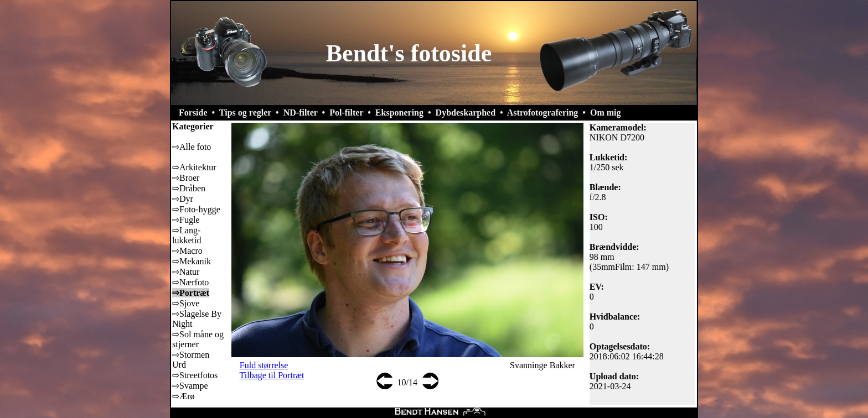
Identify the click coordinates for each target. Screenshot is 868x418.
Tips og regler (245, 113)
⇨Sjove (186, 303)
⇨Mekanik (192, 261)
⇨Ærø (184, 396)
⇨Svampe (190, 386)
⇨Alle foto (192, 147)
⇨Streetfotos (195, 375)
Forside (193, 113)
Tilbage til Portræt (272, 375)
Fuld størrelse (264, 365)
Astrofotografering (543, 113)
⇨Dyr (183, 199)
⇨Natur (186, 272)
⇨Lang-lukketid (187, 235)
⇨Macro (187, 251)
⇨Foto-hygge (196, 209)
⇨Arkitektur (194, 167)
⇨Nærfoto (190, 282)
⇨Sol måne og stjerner (198, 339)
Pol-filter (346, 113)
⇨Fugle (186, 220)
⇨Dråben (189, 188)
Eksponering (399, 113)
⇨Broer (186, 178)
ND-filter (301, 113)
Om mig (606, 113)
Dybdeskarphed (466, 113)
